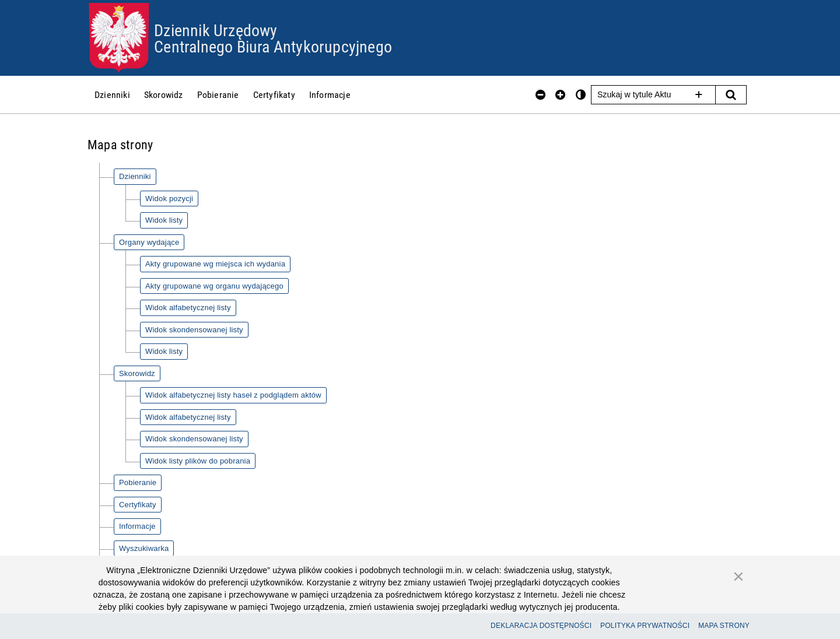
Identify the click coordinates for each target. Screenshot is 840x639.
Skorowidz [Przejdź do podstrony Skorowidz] (164, 94)
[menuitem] (112, 94)
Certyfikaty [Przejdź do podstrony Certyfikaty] (274, 94)
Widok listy (164, 220)
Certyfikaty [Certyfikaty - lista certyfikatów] (138, 505)
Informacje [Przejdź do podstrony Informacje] (330, 94)
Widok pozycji (169, 199)
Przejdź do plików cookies (420, 3)
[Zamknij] (738, 576)
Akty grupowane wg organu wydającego (214, 286)
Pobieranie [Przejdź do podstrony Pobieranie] (218, 94)
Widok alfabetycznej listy (188, 308)
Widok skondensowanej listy (194, 330)
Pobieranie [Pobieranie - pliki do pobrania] (138, 482)
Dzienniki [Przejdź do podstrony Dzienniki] (112, 94)
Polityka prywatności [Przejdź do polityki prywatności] (645, 626)
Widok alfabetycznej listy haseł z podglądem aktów (233, 395)
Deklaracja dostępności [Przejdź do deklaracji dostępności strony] (541, 626)
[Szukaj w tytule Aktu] (654, 95)
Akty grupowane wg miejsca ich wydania (215, 264)
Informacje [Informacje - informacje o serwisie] (137, 526)
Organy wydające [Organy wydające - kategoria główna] (149, 242)
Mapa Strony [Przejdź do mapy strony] (724, 626)
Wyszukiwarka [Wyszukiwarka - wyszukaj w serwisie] (144, 548)
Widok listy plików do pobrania (198, 461)
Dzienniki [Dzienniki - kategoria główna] (135, 176)
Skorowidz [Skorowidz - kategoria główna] (137, 373)
